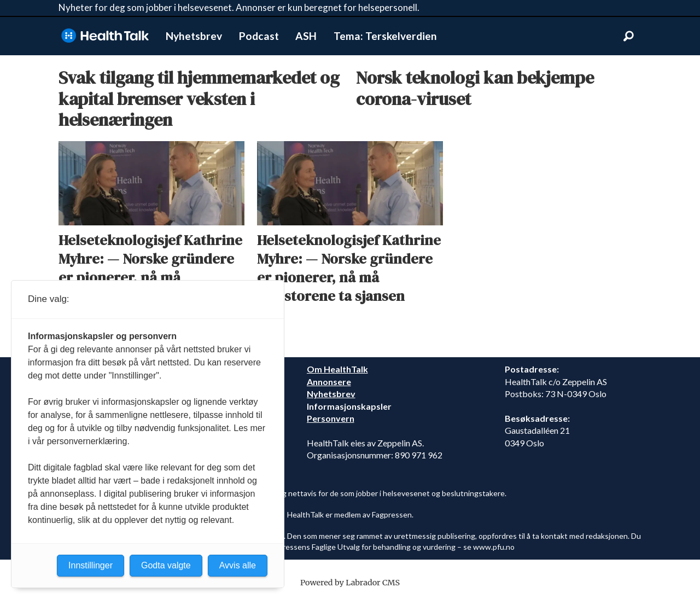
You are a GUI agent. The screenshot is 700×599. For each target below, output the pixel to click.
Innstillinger (91, 565)
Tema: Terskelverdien (385, 36)
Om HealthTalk (337, 369)
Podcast (259, 36)
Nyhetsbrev (194, 36)
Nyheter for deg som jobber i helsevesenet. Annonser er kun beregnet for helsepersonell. (239, 7)
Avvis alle (238, 565)
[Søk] (628, 36)
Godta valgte (166, 565)
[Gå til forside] (105, 36)
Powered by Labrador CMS (350, 583)
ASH (306, 36)
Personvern (331, 418)
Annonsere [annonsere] (329, 382)
